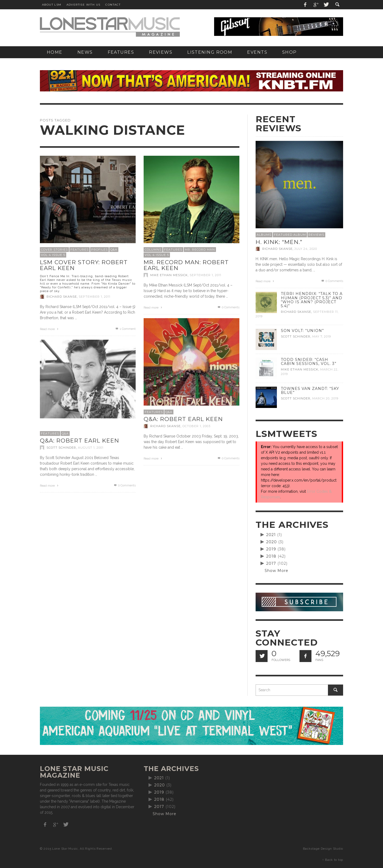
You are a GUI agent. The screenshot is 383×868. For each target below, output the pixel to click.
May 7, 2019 (322, 336)
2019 (271, 549)
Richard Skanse (62, 297)
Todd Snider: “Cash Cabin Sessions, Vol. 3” (309, 362)
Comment (125, 329)
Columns (153, 250)
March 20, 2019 (325, 398)
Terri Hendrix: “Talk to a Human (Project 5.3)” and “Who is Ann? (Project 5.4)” (312, 300)
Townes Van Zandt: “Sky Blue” (310, 391)
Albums (264, 235)
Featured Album (290, 235)
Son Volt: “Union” (302, 331)
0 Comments (228, 307)
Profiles (99, 250)
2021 (271, 535)
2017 (271, 563)
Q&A (114, 250)
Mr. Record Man (200, 250)
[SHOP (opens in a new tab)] (290, 52)
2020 (272, 542)
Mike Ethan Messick (169, 275)
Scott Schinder (61, 448)
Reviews (316, 235)
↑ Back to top (333, 860)
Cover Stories (54, 250)
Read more (50, 329)
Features (80, 250)
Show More (276, 571)
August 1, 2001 (91, 448)
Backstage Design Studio (323, 849)
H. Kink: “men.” (279, 242)
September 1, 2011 (95, 297)
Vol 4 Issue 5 (53, 255)
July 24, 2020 (306, 249)
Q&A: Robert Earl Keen (183, 419)
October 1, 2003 (196, 426)
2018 (271, 556)
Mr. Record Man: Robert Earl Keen (186, 265)
